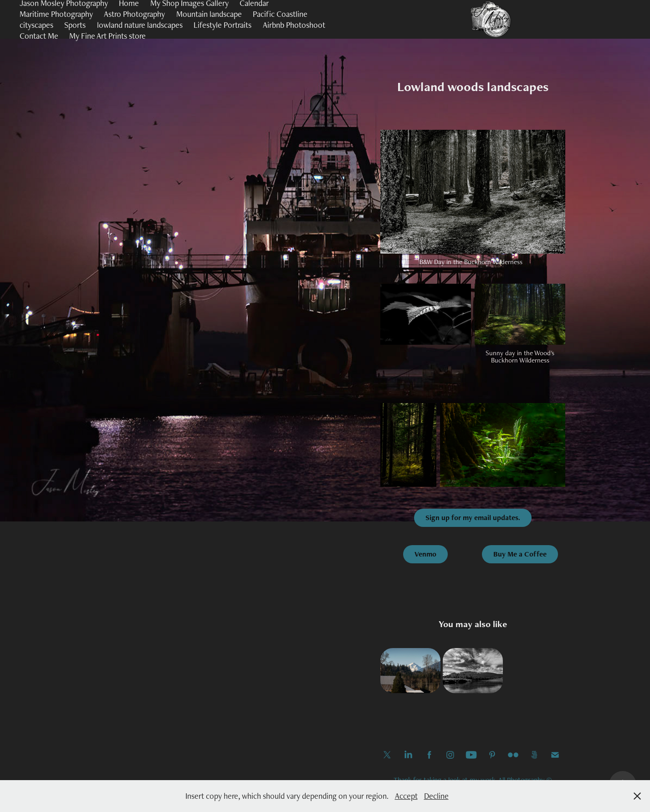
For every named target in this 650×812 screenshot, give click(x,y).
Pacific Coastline (280, 14)
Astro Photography (134, 14)
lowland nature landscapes (140, 25)
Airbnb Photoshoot (294, 25)
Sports (75, 25)
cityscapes (36, 25)
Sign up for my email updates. (473, 518)
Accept (406, 796)
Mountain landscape (209, 14)
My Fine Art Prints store (107, 36)
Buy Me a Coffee (520, 554)
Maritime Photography (56, 14)
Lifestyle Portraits (223, 25)
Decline (436, 796)
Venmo (425, 554)
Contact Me (39, 36)
